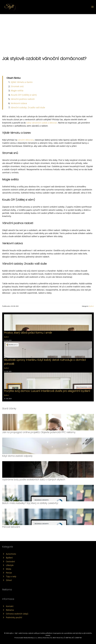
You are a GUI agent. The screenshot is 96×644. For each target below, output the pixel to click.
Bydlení (91, 306)
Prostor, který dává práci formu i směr (28, 333)
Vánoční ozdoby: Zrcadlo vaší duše (28, 107)
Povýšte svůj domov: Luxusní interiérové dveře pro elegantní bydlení (47, 391)
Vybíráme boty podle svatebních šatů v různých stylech (34, 480)
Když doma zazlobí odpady (17, 456)
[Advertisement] (48, 31)
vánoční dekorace (26, 140)
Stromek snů (17, 86)
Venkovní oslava (19, 103)
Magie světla (17, 91)
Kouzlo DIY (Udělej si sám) (24, 95)
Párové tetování (11, 527)
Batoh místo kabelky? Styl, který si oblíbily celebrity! (30, 503)
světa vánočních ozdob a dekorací (42, 123)
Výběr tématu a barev (22, 82)
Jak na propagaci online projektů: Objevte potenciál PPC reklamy (39, 432)
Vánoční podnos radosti (23, 99)
